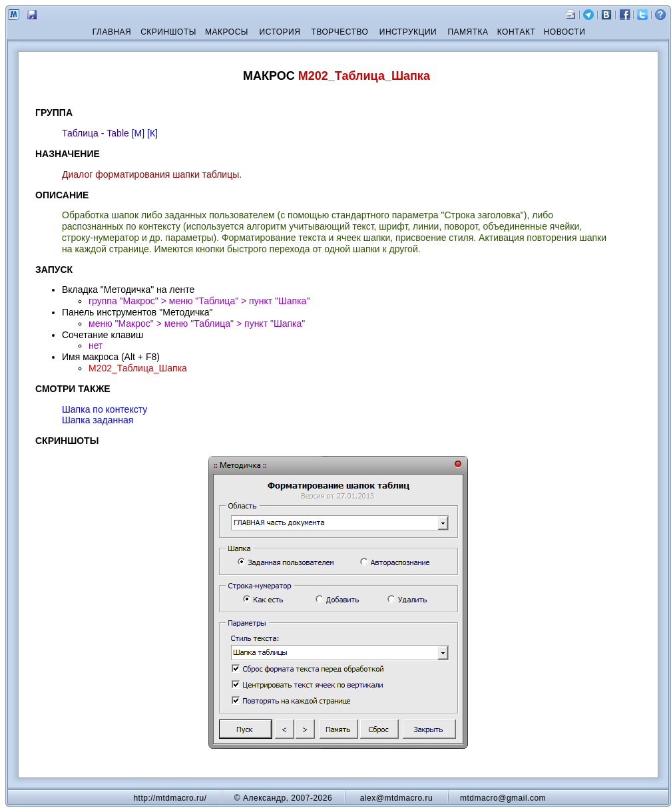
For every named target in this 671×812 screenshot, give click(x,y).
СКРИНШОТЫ (168, 32)
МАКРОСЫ (227, 32)
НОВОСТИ (565, 32)
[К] (152, 133)
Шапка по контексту (105, 409)
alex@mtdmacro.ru (397, 798)
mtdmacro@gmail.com (503, 798)
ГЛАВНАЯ (112, 32)
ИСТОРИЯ (280, 32)
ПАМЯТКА (468, 32)
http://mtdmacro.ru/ (170, 798)
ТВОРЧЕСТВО (340, 32)
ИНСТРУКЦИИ (408, 32)
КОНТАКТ (517, 32)
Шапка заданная (98, 420)
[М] (138, 133)
